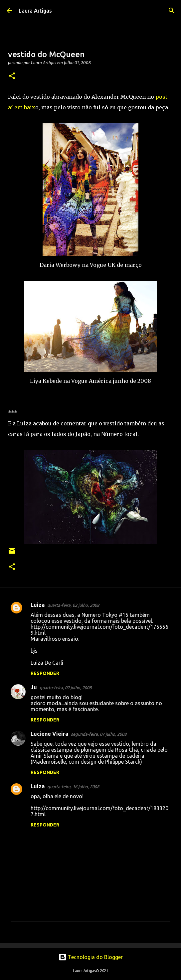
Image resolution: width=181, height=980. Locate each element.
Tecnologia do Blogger (91, 957)
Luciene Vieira (49, 734)
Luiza (38, 605)
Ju (34, 687)
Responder (45, 673)
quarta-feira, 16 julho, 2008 (73, 787)
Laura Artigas (35, 11)
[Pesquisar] (172, 11)
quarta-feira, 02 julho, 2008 (73, 605)
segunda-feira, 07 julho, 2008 (99, 734)
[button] (12, 76)
